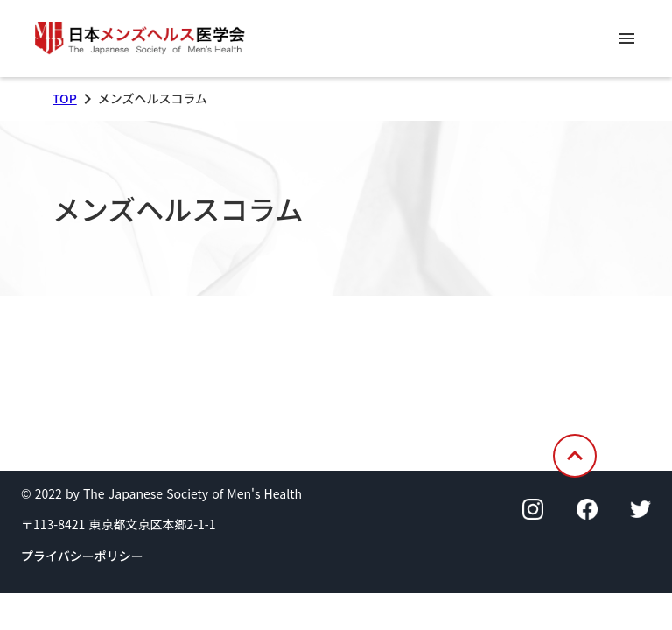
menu (626, 38)
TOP (65, 98)
